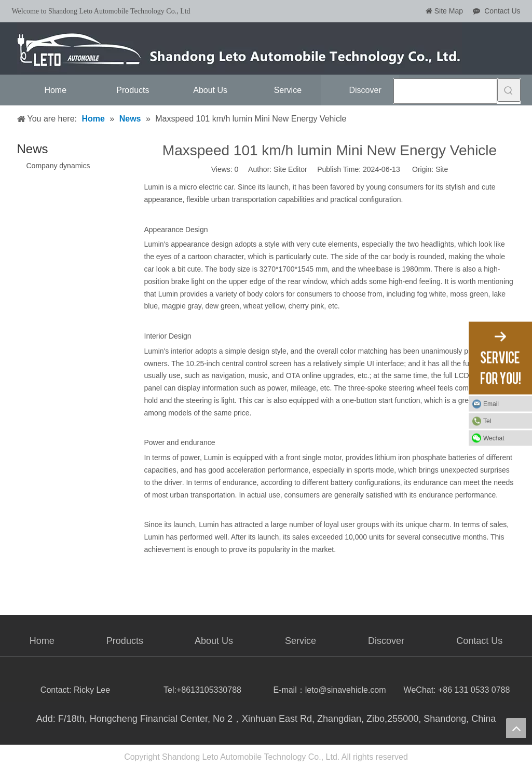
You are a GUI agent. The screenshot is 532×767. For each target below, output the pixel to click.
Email (491, 403)
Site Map (449, 11)
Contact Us (502, 11)
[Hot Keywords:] (509, 90)
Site (442, 169)
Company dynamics (58, 166)
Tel (487, 421)
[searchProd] (445, 91)
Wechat (494, 438)
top (516, 728)
